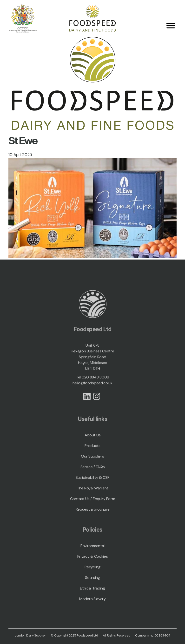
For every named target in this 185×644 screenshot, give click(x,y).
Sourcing (92, 580)
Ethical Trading (92, 591)
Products (92, 448)
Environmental (92, 548)
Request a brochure (93, 512)
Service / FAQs (93, 469)
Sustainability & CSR (93, 480)
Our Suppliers (92, 459)
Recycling (92, 570)
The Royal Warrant (92, 491)
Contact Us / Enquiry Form (93, 501)
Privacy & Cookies (93, 559)
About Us (93, 438)
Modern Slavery (92, 601)
